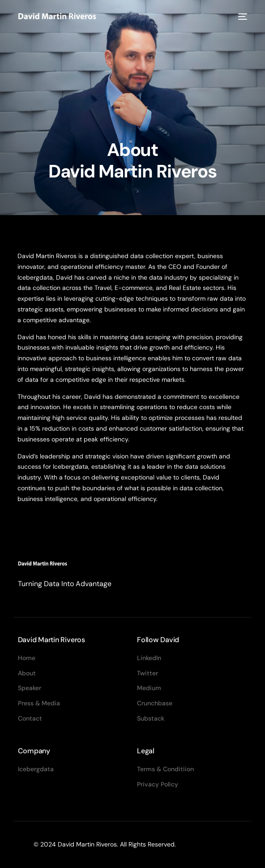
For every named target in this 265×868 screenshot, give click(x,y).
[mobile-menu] (242, 17)
